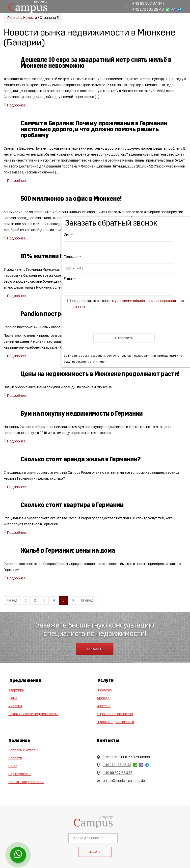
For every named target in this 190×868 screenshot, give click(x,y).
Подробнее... (18, 105)
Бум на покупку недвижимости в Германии (82, 414)
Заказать (95, 649)
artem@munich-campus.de (124, 781)
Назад (12, 600)
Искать (95, 852)
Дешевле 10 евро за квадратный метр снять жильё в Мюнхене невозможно (96, 63)
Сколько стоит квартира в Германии (72, 505)
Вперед (87, 600)
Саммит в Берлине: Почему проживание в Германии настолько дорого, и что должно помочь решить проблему (94, 129)
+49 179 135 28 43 (148, 9)
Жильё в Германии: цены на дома (68, 551)
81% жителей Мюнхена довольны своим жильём (90, 256)
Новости (30, 18)
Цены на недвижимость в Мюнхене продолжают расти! (100, 374)
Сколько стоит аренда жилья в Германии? (81, 459)
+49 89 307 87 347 (148, 3)
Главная (14, 18)
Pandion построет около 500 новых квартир (83, 314)
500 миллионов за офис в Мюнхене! (71, 199)
